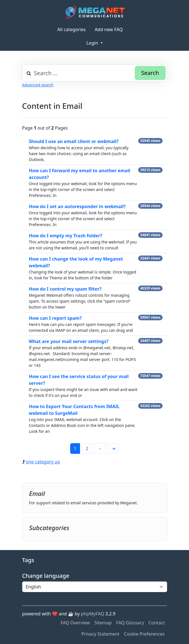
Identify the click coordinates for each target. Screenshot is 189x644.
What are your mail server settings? (69, 341)
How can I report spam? (55, 318)
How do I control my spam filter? (65, 289)
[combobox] (95, 73)
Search (150, 73)
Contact (157, 623)
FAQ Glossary (130, 623)
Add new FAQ (109, 29)
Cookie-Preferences (144, 634)
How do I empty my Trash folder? (66, 236)
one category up (43, 462)
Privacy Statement (101, 634)
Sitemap (103, 623)
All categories (71, 29)
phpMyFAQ (93, 614)
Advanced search (38, 85)
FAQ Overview (75, 623)
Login (93, 43)
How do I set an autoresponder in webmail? (77, 206)
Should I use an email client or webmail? (74, 141)
